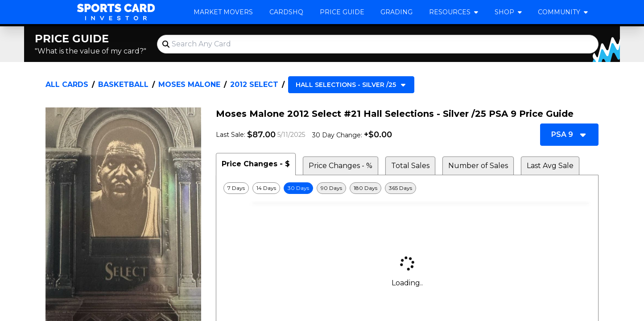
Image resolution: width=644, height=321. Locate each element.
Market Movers (223, 12)
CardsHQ (286, 12)
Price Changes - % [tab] (341, 166)
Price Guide (342, 12)
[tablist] (407, 164)
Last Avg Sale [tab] (550, 166)
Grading (396, 12)
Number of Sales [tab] (478, 166)
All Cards (67, 84)
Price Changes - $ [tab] (256, 164)
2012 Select (254, 84)
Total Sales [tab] (410, 166)
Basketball (123, 84)
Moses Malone (189, 84)
